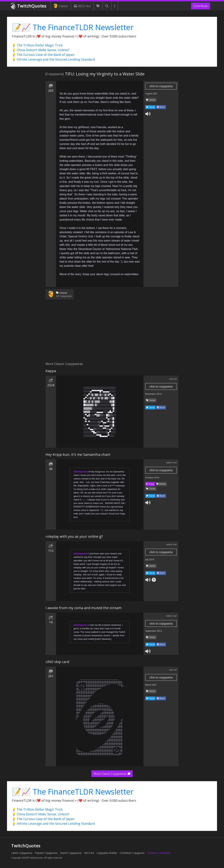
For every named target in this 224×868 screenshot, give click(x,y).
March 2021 (151, 685)
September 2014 (153, 631)
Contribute (201, 6)
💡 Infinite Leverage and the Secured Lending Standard (53, 59)
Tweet (150, 107)
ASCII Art (82, 6)
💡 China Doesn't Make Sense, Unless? (41, 50)
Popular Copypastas (46, 853)
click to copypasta (161, 86)
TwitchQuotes (29, 6)
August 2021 (151, 94)
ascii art (173, 379)
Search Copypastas (71, 853)
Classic (61, 6)
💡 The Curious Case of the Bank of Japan (43, 55)
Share (161, 107)
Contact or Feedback (159, 853)
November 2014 (153, 394)
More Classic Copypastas (112, 774)
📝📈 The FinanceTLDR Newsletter (73, 27)
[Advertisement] (112, 333)
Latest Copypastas (22, 853)
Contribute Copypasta (132, 853)
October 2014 (152, 478)
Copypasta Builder (107, 853)
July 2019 (150, 560)
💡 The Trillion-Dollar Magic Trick (37, 45)
